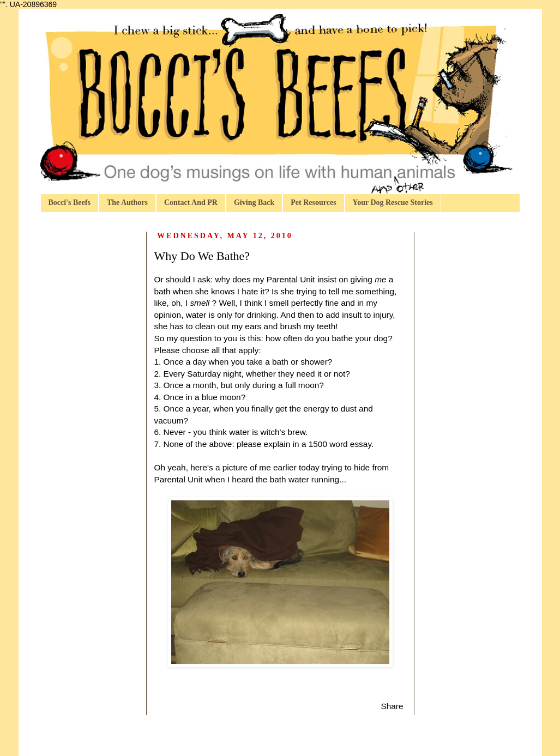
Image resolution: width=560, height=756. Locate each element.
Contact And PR (191, 202)
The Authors (127, 202)
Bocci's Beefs (70, 202)
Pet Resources (313, 202)
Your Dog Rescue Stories (393, 202)
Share (392, 706)
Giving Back (254, 202)
